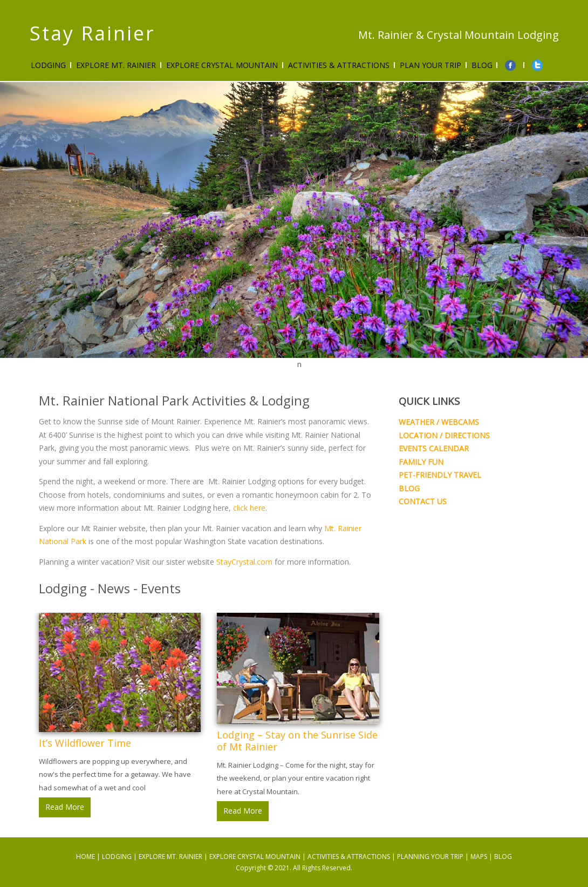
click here (249, 508)
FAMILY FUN (421, 462)
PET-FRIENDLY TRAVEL (440, 475)
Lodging (48, 65)
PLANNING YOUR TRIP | (434, 856)
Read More (65, 807)
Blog (482, 65)
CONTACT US (423, 501)
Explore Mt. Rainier (116, 65)
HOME (86, 856)
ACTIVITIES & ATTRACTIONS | (352, 856)
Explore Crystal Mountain (222, 65)
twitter (538, 65)
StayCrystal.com (244, 562)
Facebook (511, 65)
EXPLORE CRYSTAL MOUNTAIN (255, 856)
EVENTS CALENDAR (434, 448)
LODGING (117, 856)
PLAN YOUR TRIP (430, 65)
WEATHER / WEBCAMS (439, 422)
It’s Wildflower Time (85, 743)
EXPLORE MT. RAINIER (170, 856)
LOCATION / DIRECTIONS (444, 435)
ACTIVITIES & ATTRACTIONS (339, 65)
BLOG (409, 488)
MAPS (479, 856)
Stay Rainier (93, 33)
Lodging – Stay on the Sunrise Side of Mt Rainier (297, 741)
